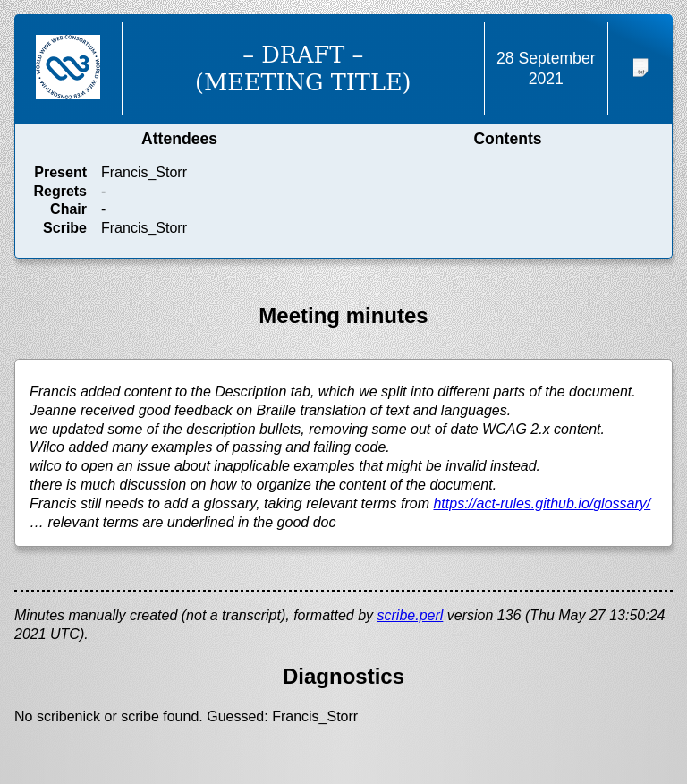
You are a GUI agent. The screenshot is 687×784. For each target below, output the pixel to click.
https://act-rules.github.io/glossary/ (542, 503)
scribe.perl (411, 615)
